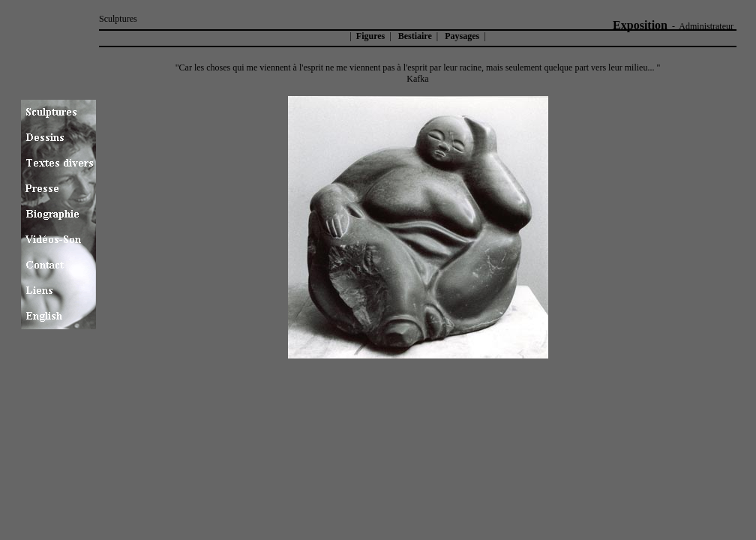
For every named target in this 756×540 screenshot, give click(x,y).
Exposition (640, 25)
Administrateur (706, 26)
